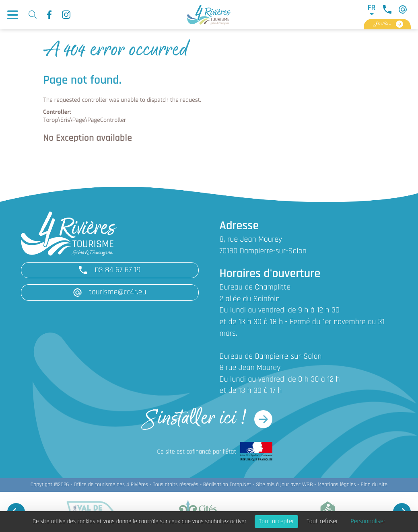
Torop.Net (241, 485)
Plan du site (374, 485)
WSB (308, 485)
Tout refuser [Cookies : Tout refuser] (322, 522)
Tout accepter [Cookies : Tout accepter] (276, 522)
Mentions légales (337, 485)
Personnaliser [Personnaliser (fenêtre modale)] (368, 522)
